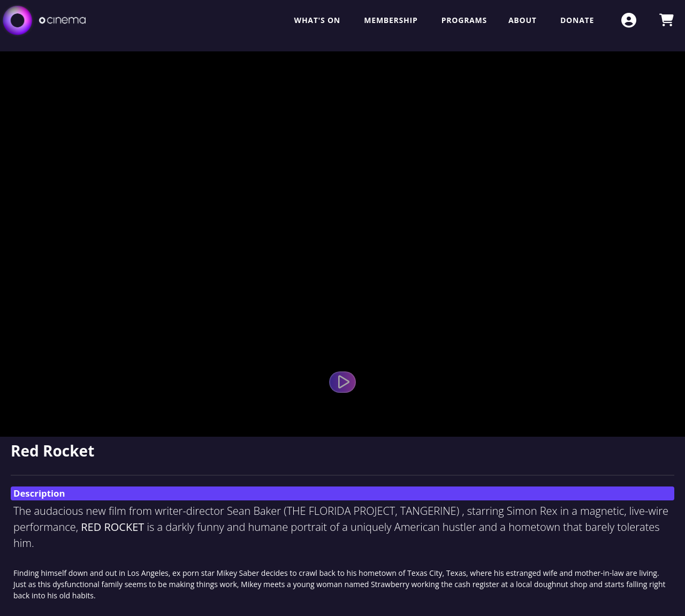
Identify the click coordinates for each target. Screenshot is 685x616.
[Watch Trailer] (342, 382)
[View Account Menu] (629, 20)
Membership (392, 20)
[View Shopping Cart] (666, 20)
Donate (577, 20)
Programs (464, 20)
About (524, 20)
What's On (319, 20)
